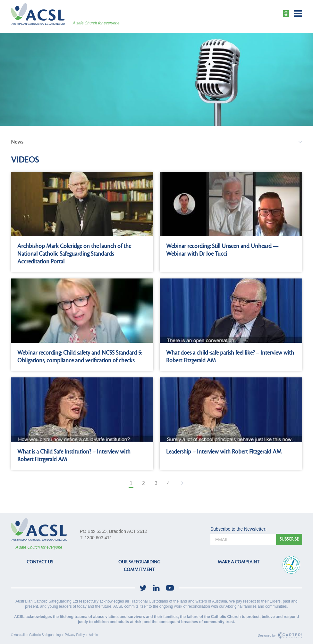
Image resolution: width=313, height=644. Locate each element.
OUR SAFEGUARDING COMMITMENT (139, 566)
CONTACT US (40, 562)
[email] (243, 539)
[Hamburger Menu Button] (298, 13)
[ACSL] (38, 14)
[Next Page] (182, 484)
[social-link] (143, 588)
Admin (93, 635)
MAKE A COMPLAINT (239, 562)
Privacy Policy (75, 635)
